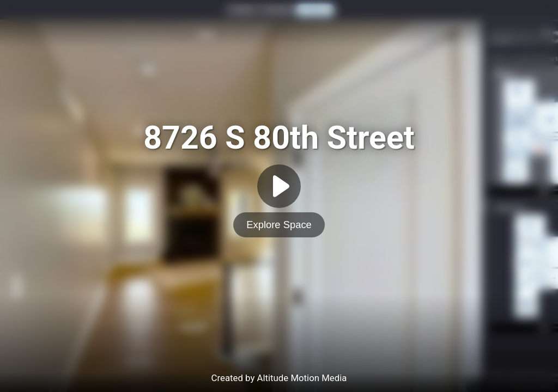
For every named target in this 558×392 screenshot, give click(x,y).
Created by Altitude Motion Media (279, 378)
